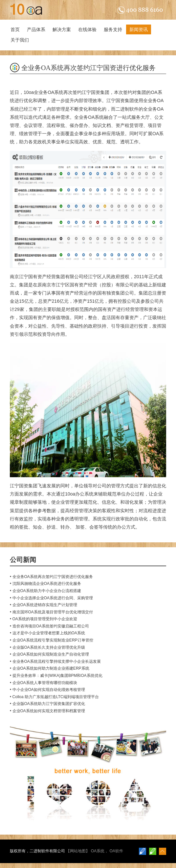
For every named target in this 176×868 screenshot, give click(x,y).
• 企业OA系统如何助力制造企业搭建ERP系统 (50, 668)
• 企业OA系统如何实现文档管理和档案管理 (47, 711)
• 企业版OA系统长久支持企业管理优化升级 (47, 647)
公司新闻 (23, 560)
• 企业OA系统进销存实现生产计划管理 (44, 605)
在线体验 (87, 29)
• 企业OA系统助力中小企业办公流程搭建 (45, 591)
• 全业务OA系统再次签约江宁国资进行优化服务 (51, 577)
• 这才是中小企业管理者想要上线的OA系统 (47, 633)
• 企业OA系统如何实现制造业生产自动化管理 (49, 654)
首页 (15, 29)
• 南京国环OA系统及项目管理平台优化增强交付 (51, 612)
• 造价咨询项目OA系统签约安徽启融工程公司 (49, 626)
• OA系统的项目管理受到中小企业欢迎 (44, 619)
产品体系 (36, 29)
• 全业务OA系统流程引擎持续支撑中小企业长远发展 (55, 661)
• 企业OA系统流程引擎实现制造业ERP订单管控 (52, 640)
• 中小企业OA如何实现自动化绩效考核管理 (47, 690)
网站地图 (78, 851)
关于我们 (20, 40)
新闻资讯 (139, 29)
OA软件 (116, 851)
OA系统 (98, 851)
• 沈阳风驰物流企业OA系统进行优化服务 (45, 584)
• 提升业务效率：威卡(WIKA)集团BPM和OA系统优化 (56, 676)
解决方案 (62, 29)
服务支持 (113, 29)
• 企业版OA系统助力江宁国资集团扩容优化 (47, 704)
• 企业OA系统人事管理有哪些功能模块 (44, 683)
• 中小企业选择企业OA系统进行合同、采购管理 (51, 598)
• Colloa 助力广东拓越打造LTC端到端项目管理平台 (54, 697)
